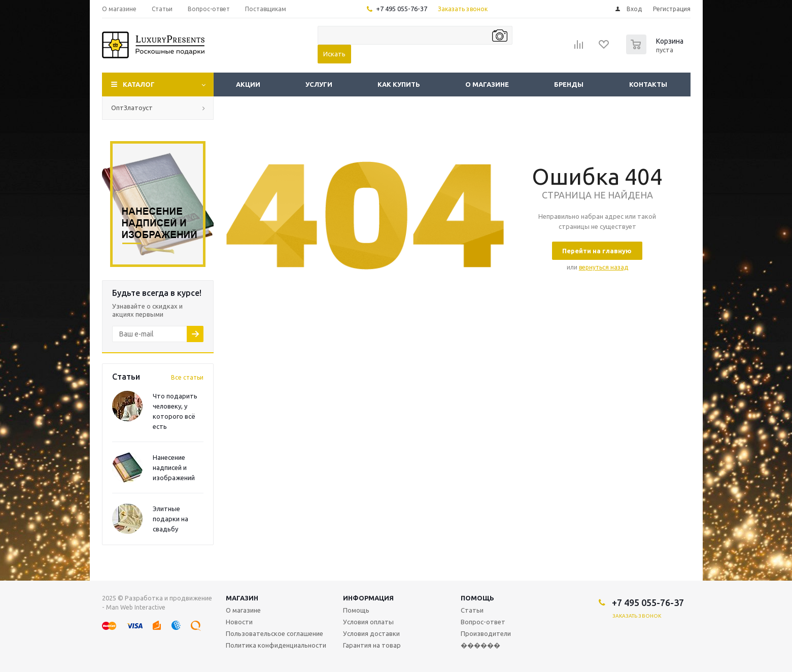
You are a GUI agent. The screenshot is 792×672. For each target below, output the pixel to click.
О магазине (487, 84)
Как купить (399, 84)
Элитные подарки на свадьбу (170, 519)
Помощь (477, 598)
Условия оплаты (368, 622)
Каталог (139, 84)
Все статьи (187, 377)
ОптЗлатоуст (132, 108)
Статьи (472, 610)
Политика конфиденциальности (276, 645)
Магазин (242, 598)
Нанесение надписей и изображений (174, 467)
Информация (368, 598)
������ (480, 645)
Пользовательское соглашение (274, 633)
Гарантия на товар (372, 645)
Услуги (319, 84)
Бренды (569, 84)
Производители (486, 633)
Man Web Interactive (136, 607)
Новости (239, 622)
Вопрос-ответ (483, 622)
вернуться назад (604, 267)
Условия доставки (371, 633)
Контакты (648, 84)
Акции (248, 84)
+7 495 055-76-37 (402, 9)
